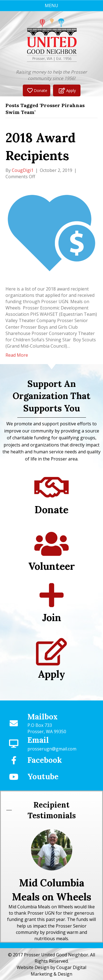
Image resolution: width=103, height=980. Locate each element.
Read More (17, 355)
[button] (37, 90)
